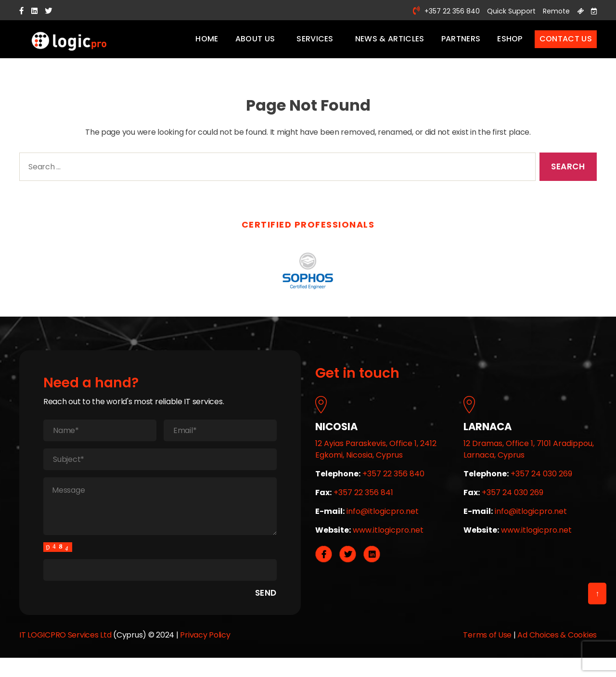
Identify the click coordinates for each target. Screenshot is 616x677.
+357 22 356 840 (438, 10)
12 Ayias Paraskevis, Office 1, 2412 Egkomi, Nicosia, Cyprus (376, 461)
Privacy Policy (205, 647)
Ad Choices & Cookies (557, 647)
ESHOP (510, 45)
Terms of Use (487, 647)
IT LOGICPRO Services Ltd (65, 647)
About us (255, 45)
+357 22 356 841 (363, 505)
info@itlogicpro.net (383, 523)
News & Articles (390, 45)
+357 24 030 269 (541, 486)
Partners (461, 45)
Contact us (566, 45)
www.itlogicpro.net (388, 542)
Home (207, 45)
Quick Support (503, 11)
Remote (553, 11)
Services (315, 45)
